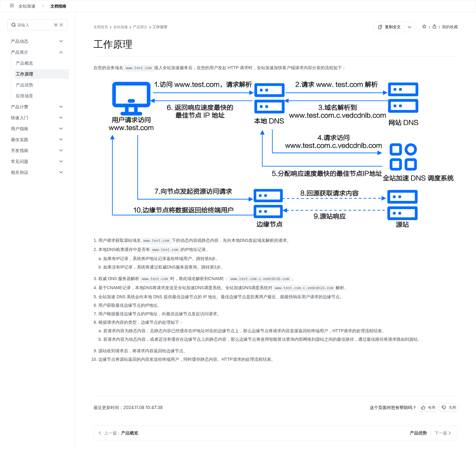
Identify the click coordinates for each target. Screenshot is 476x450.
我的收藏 (450, 27)
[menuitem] (38, 63)
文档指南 (58, 6)
